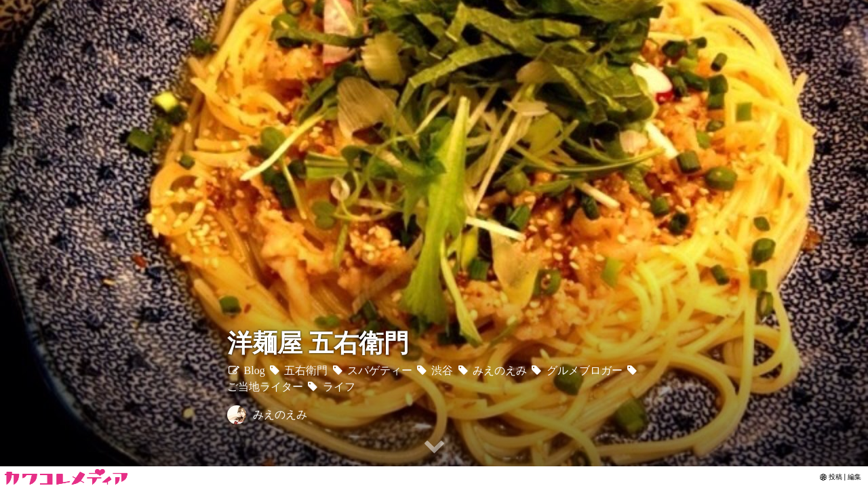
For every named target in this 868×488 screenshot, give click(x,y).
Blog (246, 370)
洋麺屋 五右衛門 (318, 343)
